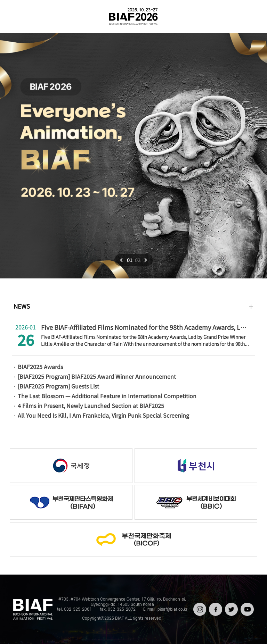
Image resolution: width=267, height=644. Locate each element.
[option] (133, 156)
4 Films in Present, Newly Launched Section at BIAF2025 (91, 405)
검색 (252, 16)
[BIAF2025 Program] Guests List (58, 386)
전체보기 (15, 16)
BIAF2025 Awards (40, 367)
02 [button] (138, 260)
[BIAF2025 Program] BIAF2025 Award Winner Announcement (97, 376)
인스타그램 (199, 607)
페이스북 (215, 607)
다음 (145, 260)
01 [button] (130, 260)
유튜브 (246, 605)
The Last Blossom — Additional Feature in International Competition (107, 396)
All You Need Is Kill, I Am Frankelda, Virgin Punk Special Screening (103, 415)
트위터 (231, 605)
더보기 (251, 307)
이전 (122, 260)
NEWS (22, 306)
